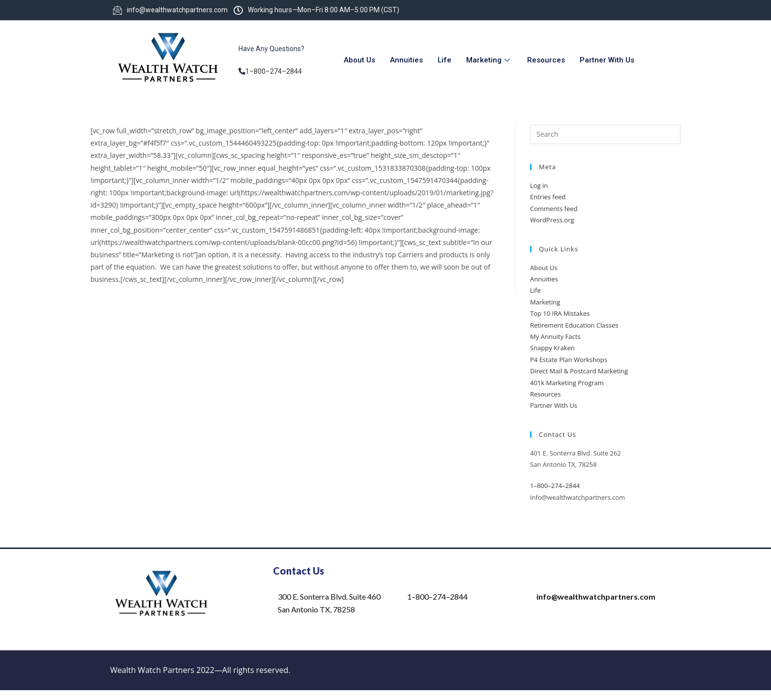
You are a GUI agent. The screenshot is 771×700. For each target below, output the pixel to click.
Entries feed (548, 197)
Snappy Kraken (552, 348)
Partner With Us (607, 60)
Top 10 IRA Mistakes (560, 313)
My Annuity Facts (555, 336)
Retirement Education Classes (574, 325)
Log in (539, 185)
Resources (546, 60)
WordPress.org (552, 220)
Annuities (406, 60)
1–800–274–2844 (274, 71)
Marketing (489, 60)
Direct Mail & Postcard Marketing (579, 371)
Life (445, 60)
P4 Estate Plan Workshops (569, 360)
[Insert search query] (605, 134)
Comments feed (554, 209)
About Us (359, 60)
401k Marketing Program (567, 383)
